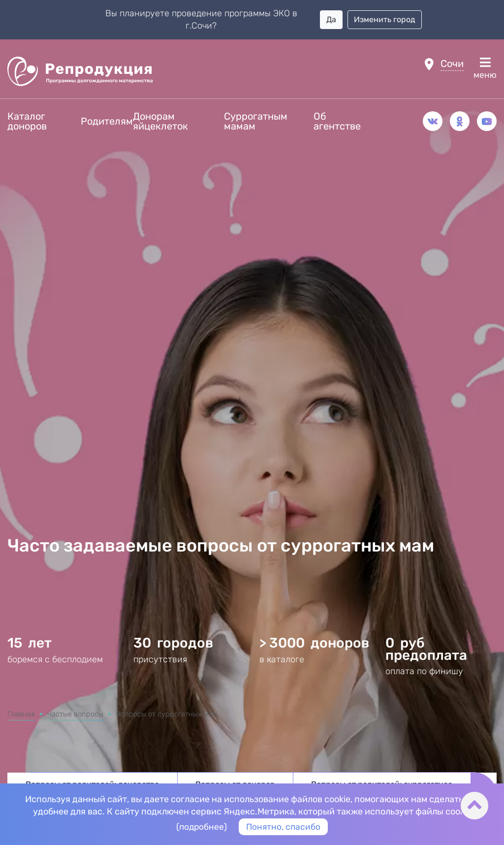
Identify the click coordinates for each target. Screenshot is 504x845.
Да (331, 19)
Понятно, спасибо (284, 826)
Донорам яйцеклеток (160, 121)
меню (485, 68)
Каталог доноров (27, 121)
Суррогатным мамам (256, 121)
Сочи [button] (452, 64)
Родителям (107, 121)
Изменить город (385, 19)
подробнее (201, 826)
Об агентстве (337, 121)
